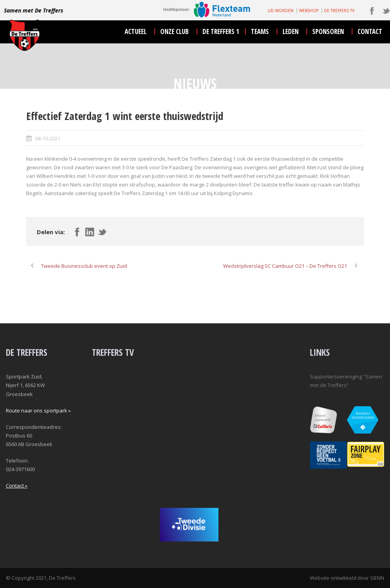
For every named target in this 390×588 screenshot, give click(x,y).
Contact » (17, 486)
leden (291, 31)
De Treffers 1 (221, 31)
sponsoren (328, 31)
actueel (136, 31)
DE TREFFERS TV (339, 11)
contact (370, 31)
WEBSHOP (309, 11)
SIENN (377, 578)
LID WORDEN (281, 11)
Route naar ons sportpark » (38, 411)
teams (260, 31)
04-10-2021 (48, 138)
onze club (174, 31)
